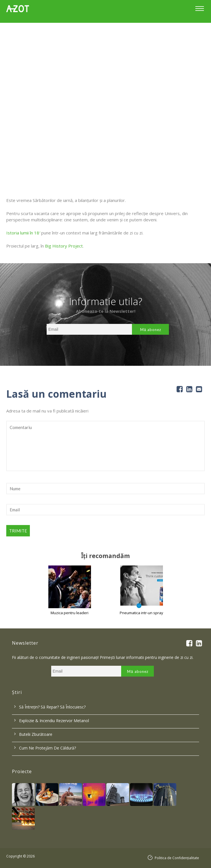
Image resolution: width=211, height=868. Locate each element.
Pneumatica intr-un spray (141, 613)
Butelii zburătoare (36, 734)
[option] (105, 91)
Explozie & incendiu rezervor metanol (54, 721)
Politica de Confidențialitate (177, 858)
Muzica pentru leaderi (70, 613)
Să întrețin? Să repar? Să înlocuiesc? (52, 707)
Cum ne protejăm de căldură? (47, 748)
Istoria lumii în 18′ (23, 233)
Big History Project (64, 246)
